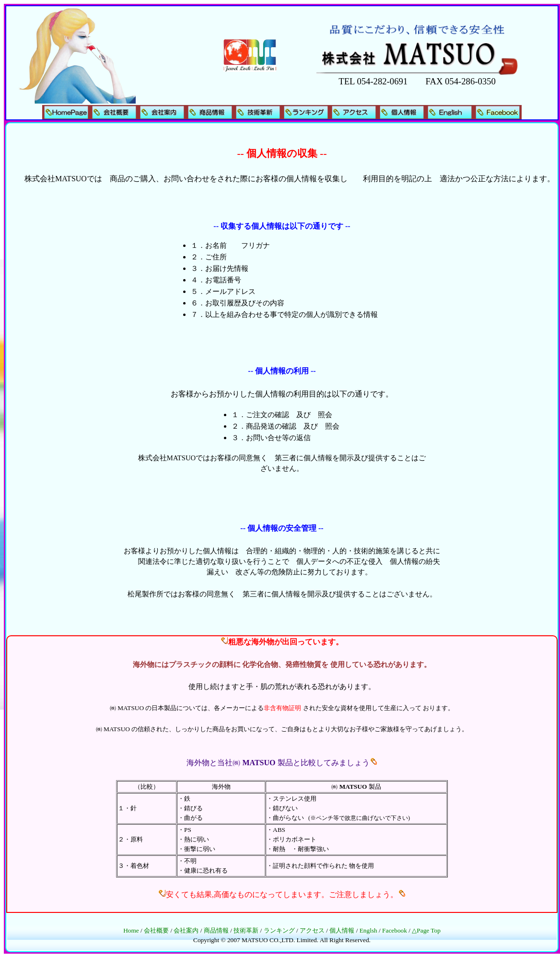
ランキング (279, 930)
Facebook (395, 930)
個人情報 (342, 930)
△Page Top (426, 930)
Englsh (368, 930)
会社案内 (186, 930)
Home (131, 930)
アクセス (312, 930)
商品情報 (216, 930)
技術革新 (246, 930)
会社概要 (156, 930)
